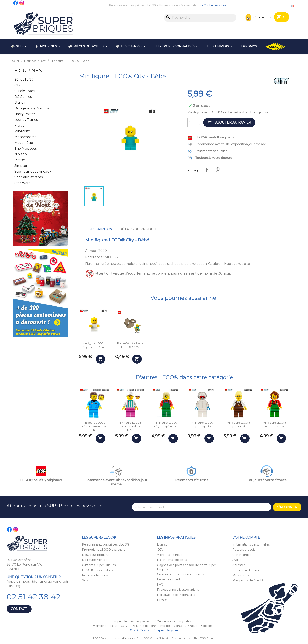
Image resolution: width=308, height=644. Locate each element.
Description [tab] (100, 229)
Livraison (163, 544)
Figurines (28, 70)
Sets (85, 580)
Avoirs (237, 560)
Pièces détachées (95, 575)
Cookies (207, 626)
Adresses (239, 565)
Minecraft (22, 131)
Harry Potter (25, 114)
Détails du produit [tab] (138, 229)
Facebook (16, 3)
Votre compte (246, 537)
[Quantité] (192, 122)
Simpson (21, 166)
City (17, 85)
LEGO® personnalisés (97, 570)
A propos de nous (170, 555)
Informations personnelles (251, 544)
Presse (162, 600)
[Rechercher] (200, 18)
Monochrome (25, 137)
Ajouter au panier (229, 122)
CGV (160, 550)
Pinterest (217, 170)
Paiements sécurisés (172, 560)
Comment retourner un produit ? (181, 574)
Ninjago (21, 154)
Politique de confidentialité (176, 595)
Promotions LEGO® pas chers (104, 550)
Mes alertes (241, 575)
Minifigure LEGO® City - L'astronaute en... (94, 426)
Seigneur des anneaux (33, 171)
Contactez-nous (215, 5)
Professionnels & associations (180, 5)
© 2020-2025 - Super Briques (154, 630)
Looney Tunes (26, 120)
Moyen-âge (24, 143)
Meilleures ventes (95, 560)
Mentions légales (105, 626)
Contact (19, 609)
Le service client (169, 579)
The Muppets (25, 148)
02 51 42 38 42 (33, 597)
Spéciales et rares (28, 177)
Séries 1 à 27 (24, 79)
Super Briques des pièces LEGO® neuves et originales (152, 621)
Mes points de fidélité (248, 580)
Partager (207, 170)
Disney (20, 102)
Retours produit (244, 550)
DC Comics (23, 97)
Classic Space (25, 91)
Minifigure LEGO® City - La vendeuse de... (130, 426)
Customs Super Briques (99, 565)
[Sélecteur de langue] (294, 6)
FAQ (160, 585)
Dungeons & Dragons (32, 108)
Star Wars (22, 183)
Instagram (22, 3)
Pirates (20, 160)
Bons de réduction (246, 570)
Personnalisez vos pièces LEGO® (133, 5)
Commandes (242, 555)
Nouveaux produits (95, 555)
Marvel (20, 125)
